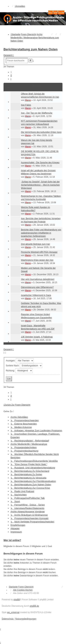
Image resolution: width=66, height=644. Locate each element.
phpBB (17, 600)
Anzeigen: (20, 361)
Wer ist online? (12, 540)
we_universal (13, 612)
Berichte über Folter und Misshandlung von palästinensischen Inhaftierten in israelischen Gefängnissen (41, 233)
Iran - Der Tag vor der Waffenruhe (37, 113)
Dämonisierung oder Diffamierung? (37, 287)
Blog (51, 12)
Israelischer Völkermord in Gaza (36, 295)
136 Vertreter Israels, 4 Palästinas (37, 337)
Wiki (55, 12)
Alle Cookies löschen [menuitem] (23, 590)
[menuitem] (8, 619)
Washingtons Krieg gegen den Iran (37, 260)
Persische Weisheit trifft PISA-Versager (39, 252)
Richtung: (19, 371)
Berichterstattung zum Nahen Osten (31, 49)
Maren (28, 100)
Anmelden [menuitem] (20, 6)
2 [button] (11, 76)
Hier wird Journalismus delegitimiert (38, 279)
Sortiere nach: (24, 366)
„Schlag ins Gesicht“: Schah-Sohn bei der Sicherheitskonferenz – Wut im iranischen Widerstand (40, 185)
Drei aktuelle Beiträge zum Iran (35, 244)
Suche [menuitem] (61, 12)
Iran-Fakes (26, 105)
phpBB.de (34, 606)
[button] (11, 79)
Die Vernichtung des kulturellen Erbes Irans (41, 132)
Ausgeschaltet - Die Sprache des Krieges (40, 163)
